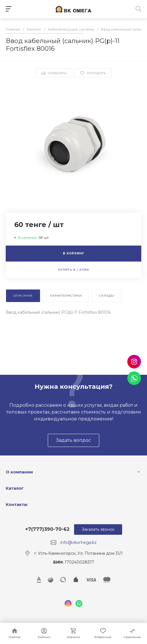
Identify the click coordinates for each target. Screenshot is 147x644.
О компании (19, 472)
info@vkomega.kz (79, 542)
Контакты (17, 505)
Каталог (15, 488)
